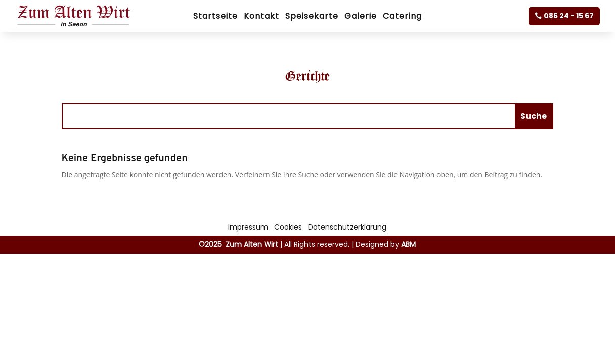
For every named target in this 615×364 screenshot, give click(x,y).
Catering (402, 17)
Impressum (248, 226)
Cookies (288, 226)
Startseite (215, 17)
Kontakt (261, 17)
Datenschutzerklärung (347, 226)
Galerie (361, 17)
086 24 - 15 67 (569, 16)
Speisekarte (312, 17)
